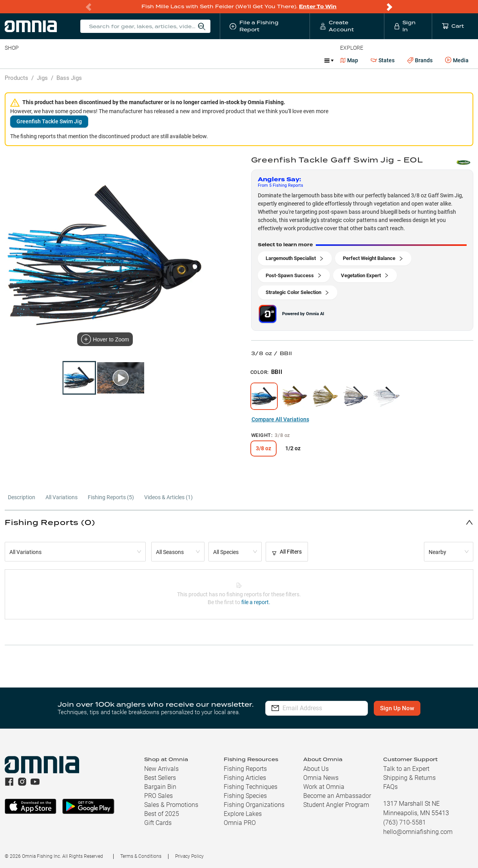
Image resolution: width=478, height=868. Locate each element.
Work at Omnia (324, 787)
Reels (86, 60)
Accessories (155, 60)
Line (36, 60)
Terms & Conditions (141, 856)
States (383, 60)
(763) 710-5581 (405, 822)
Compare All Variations (280, 419)
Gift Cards (158, 823)
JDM (287, 60)
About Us (316, 769)
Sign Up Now (403, 708)
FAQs (390, 787)
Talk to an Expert (406, 769)
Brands (420, 60)
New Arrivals (161, 769)
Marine (192, 60)
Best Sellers (160, 778)
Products (16, 78)
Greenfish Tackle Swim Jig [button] (49, 121)
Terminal (117, 60)
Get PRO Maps (231, 60)
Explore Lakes (243, 814)
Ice (265, 60)
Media (457, 60)
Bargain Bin (160, 787)
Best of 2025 (162, 814)
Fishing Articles (245, 778)
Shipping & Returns (409, 778)
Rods (60, 60)
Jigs (42, 78)
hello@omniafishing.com (418, 832)
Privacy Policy (189, 856)
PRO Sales (158, 796)
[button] (239, 522)
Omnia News (321, 778)
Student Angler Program (336, 805)
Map (349, 60)
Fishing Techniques (251, 787)
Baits (11, 60)
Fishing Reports (245, 769)
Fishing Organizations (254, 805)
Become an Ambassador (337, 796)
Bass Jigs (69, 78)
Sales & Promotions (171, 805)
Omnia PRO (240, 823)
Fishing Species (245, 796)
